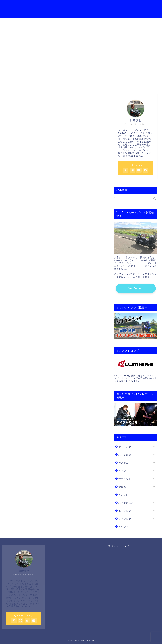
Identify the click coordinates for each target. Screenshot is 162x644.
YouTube (81, 61)
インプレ (137, 494)
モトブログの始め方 (106, 5)
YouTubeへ (136, 288)
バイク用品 (137, 454)
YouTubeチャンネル (77, 5)
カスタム (137, 463)
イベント (137, 526)
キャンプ (137, 470)
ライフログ (137, 519)
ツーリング (137, 447)
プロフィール (53, 5)
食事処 (137, 487)
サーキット (137, 478)
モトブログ (137, 510)
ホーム (36, 5)
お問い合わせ (130, 5)
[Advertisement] (133, 580)
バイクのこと (137, 503)
